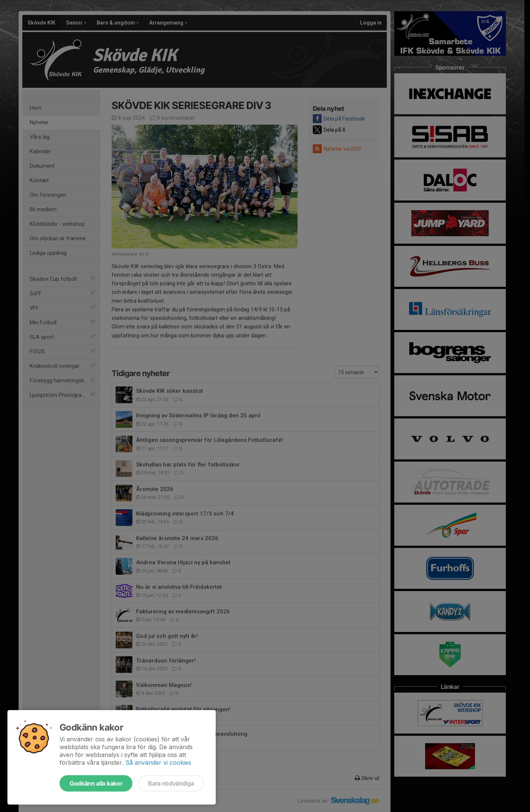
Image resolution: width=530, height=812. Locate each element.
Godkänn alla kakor (96, 783)
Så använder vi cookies (158, 763)
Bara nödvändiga (171, 783)
